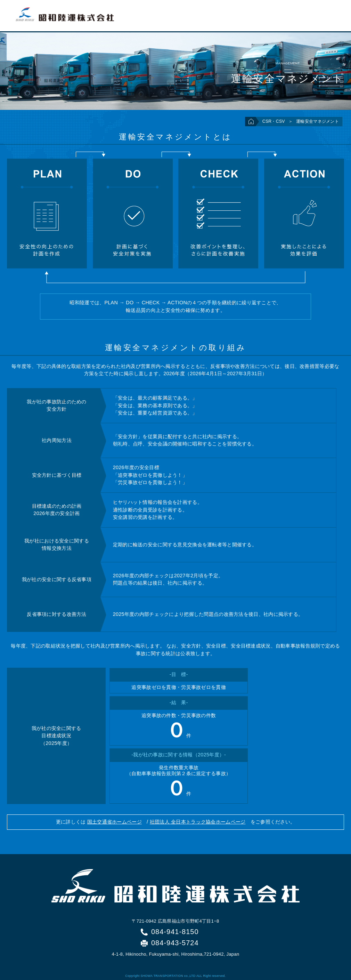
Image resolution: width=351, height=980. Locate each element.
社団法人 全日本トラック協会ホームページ (198, 822)
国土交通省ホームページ (115, 822)
